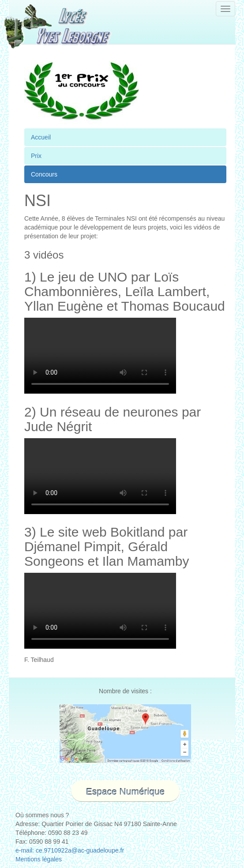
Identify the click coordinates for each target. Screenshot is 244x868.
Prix (36, 156)
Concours (44, 174)
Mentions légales (39, 859)
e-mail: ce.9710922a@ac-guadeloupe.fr (70, 850)
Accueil (41, 137)
